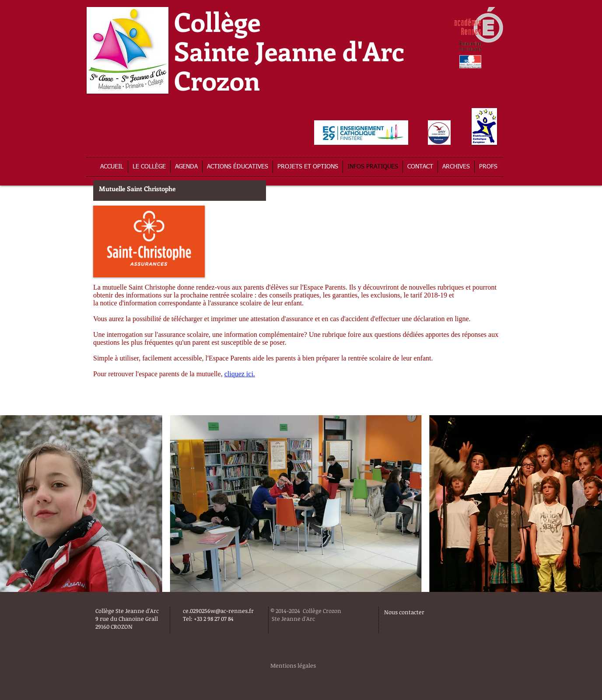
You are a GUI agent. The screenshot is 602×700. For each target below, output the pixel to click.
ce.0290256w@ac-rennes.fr (218, 611)
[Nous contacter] (430, 612)
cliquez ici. (240, 374)
